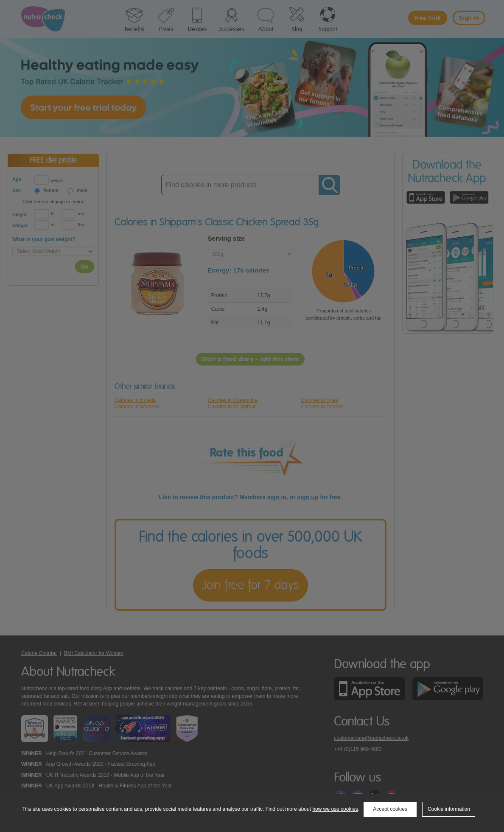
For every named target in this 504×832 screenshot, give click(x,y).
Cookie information (449, 809)
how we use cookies (335, 809)
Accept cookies (390, 809)
